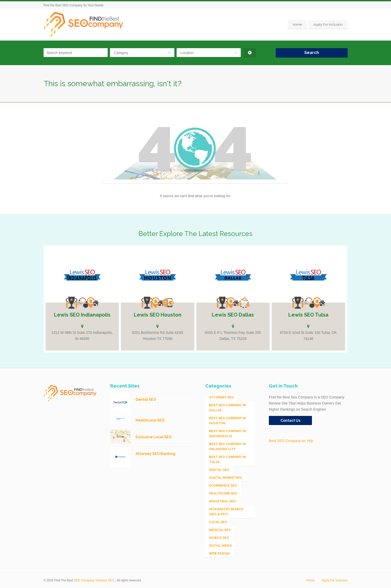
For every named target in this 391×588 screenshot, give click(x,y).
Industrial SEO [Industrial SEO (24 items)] (222, 501)
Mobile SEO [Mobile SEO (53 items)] (219, 538)
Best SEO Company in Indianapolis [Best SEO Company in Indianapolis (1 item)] (228, 434)
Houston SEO (105, 580)
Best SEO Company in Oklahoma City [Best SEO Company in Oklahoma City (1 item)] (228, 447)
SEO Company (84, 580)
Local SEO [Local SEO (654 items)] (218, 522)
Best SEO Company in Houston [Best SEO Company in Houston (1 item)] (228, 421)
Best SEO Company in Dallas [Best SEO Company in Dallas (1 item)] (228, 408)
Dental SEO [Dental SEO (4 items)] (219, 470)
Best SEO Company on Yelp (291, 441)
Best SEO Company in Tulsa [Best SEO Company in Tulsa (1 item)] (228, 460)
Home (297, 24)
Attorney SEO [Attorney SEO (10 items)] (221, 397)
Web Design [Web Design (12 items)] (219, 554)
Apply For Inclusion (328, 24)
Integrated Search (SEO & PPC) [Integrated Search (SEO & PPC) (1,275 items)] (226, 512)
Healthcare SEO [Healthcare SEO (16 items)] (223, 493)
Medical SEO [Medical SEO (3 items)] (220, 530)
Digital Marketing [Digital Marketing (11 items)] (226, 478)
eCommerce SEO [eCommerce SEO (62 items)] (223, 486)
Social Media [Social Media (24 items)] (220, 546)
